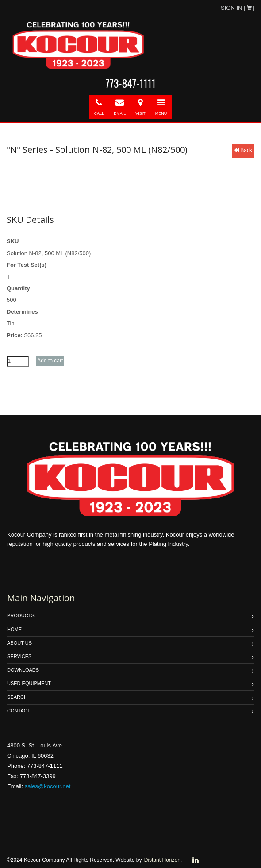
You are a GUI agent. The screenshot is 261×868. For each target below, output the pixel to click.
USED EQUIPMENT (29, 683)
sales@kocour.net (48, 786)
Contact (19, 711)
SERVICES (19, 656)
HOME (14, 629)
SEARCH (17, 697)
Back (243, 150)
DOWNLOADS (23, 670)
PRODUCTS (21, 615)
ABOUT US (19, 643)
